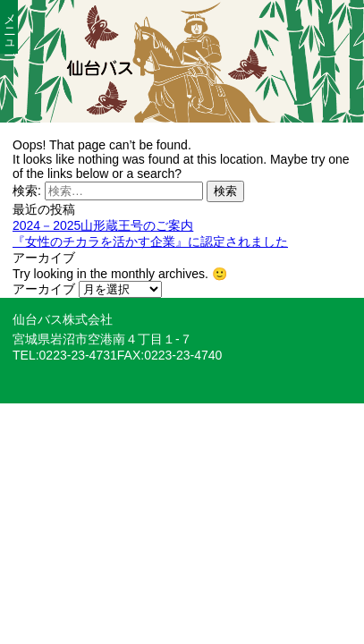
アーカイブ (44, 289)
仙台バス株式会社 (63, 319)
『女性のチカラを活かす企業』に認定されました (150, 241)
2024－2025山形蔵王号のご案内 (103, 225)
